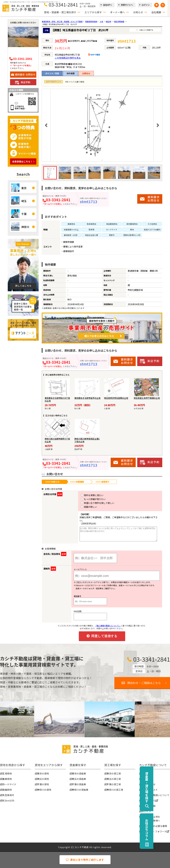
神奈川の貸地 (44, 789)
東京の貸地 (43, 773)
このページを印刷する (25, 94)
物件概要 (71, 73)
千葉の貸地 (43, 784)
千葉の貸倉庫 (79, 784)
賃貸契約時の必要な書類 (154, 826)
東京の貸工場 (114, 773)
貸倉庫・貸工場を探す (163, 787)
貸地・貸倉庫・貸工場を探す (60, 12)
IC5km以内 (8, 800)
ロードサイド (9, 784)
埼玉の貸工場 (114, 779)
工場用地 (7, 773)
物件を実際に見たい (86, 495)
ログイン (146, 5)
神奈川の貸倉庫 (80, 789)
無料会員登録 (149, 806)
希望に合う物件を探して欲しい (92, 503)
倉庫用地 (7, 779)
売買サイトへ (127, 5)
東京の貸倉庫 (79, 773)
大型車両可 (8, 795)
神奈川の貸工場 (115, 789)
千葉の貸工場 (114, 784)
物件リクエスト (150, 789)
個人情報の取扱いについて (155, 795)
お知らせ (138, 12)
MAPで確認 (94, 55)
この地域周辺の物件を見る (68, 58)
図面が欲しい (83, 507)
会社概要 (156, 12)
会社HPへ (108, 5)
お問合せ (86, 73)
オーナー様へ (117, 12)
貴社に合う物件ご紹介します (85, 860)
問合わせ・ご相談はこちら (144, 682)
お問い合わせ (149, 784)
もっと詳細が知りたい (88, 499)
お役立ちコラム (163, 830)
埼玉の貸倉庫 (79, 779)
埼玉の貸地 (43, 779)
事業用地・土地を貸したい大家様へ (151, 818)
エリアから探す (93, 12)
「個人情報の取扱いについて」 (108, 625)
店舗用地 (7, 789)
